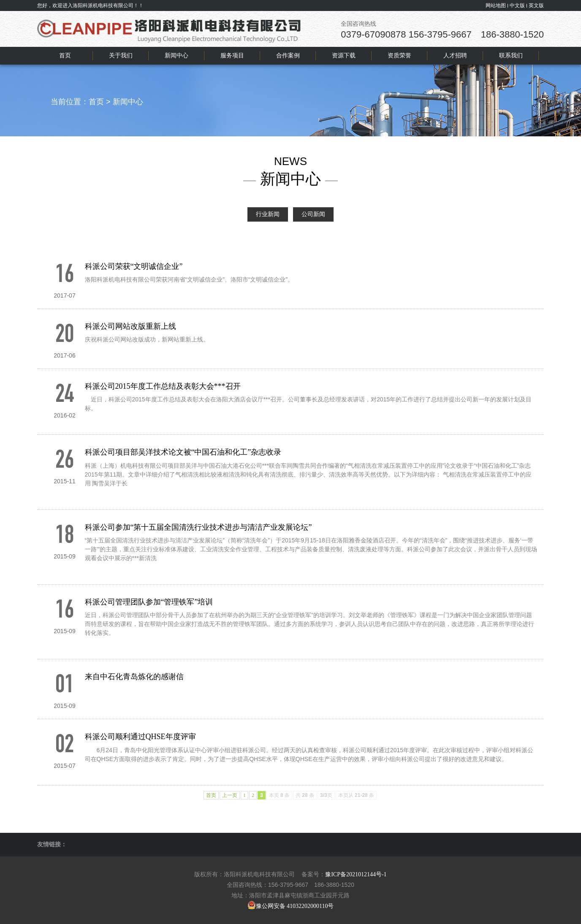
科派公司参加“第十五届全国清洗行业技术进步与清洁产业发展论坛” (198, 527)
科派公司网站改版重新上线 (130, 326)
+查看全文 (98, 293)
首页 (96, 102)
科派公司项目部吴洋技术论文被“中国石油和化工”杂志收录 (183, 452)
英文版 (536, 5)
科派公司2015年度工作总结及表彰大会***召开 (163, 386)
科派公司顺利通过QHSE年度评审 (140, 737)
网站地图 (496, 5)
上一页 (230, 795)
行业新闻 (268, 214)
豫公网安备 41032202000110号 (291, 906)
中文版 (517, 5)
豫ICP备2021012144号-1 (356, 874)
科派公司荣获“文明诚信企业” (134, 266)
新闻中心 (128, 102)
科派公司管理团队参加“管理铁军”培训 (149, 602)
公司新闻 (313, 214)
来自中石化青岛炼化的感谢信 (134, 677)
